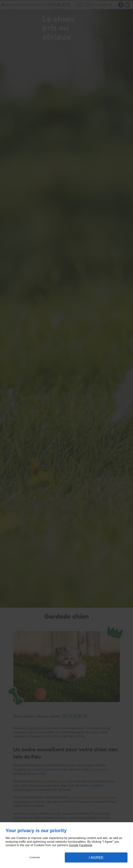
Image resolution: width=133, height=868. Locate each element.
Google (74, 845)
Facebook (86, 845)
